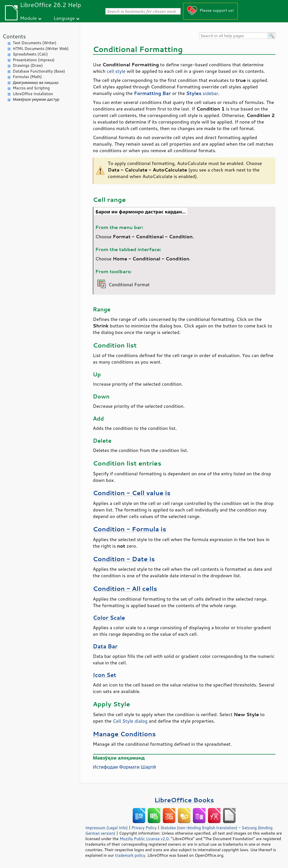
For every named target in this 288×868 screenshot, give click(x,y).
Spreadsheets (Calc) (30, 54)
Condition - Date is (124, 559)
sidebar (202, 93)
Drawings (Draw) (28, 65)
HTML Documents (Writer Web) (41, 49)
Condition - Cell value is (132, 493)
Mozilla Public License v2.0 (144, 839)
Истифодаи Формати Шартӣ (124, 767)
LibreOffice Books (184, 800)
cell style (116, 71)
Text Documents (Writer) (35, 43)
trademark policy (130, 855)
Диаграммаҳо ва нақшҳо (36, 82)
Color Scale (109, 618)
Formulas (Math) (27, 77)
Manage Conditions (124, 734)
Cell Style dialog (130, 721)
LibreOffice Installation (33, 94)
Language (64, 18)
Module (28, 18)
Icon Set (104, 675)
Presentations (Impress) (34, 60)
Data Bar (105, 646)
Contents (14, 36)
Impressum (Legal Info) (106, 828)
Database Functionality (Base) (39, 71)
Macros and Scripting (31, 88)
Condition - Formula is (129, 529)
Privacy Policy (144, 828)
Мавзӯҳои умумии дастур (36, 99)
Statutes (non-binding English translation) (199, 828)
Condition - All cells (125, 588)
